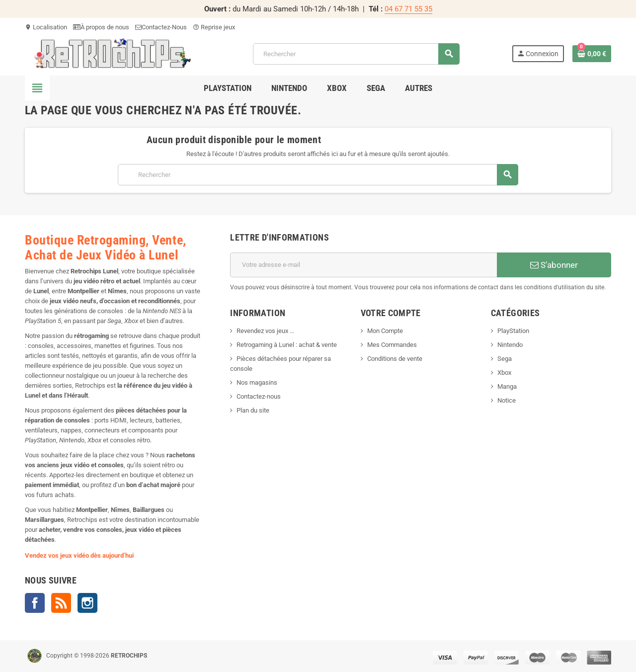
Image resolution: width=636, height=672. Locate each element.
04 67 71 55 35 (408, 9)
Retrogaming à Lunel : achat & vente (287, 345)
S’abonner (554, 265)
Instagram (87, 603)
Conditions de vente (395, 359)
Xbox (504, 373)
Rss (61, 603)
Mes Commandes (392, 345)
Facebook (35, 603)
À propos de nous (101, 27)
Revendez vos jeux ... (265, 331)
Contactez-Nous (161, 27)
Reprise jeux (214, 27)
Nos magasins (257, 382)
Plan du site (253, 410)
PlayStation (513, 331)
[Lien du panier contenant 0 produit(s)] (592, 54)
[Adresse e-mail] (363, 265)
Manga (507, 386)
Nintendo (510, 345)
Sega (505, 359)
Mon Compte (385, 331)
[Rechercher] (356, 54)
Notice (507, 400)
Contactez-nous (259, 396)
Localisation (46, 27)
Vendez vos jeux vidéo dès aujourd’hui (79, 555)
